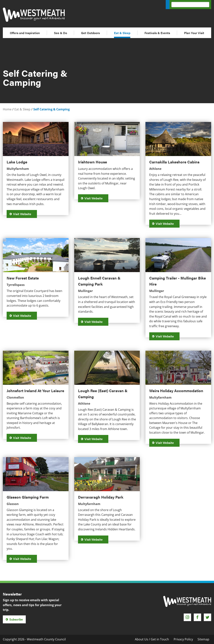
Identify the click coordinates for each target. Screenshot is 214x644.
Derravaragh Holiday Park (101, 497)
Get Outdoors (90, 33)
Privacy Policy (183, 639)
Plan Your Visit (194, 33)
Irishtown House (93, 162)
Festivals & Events (157, 33)
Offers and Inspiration (25, 33)
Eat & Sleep (122, 33)
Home (7, 109)
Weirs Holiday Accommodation (176, 391)
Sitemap (203, 639)
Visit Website (24, 214)
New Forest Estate (23, 278)
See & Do (61, 33)
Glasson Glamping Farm (28, 497)
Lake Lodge (17, 162)
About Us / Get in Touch (152, 639)
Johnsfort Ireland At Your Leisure (35, 391)
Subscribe (16, 619)
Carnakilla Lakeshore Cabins (174, 162)
